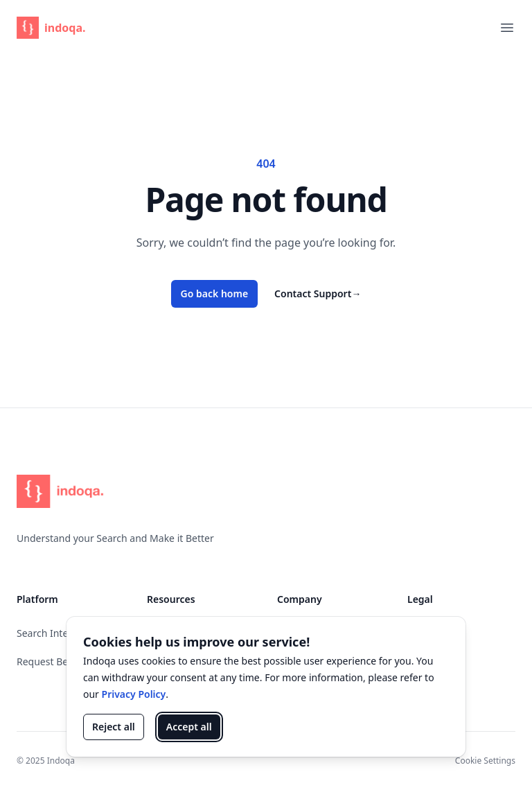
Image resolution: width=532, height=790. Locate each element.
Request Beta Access (63, 661)
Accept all (189, 727)
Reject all (114, 727)
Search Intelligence (60, 633)
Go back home (215, 293)
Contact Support (318, 293)
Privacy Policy (134, 694)
